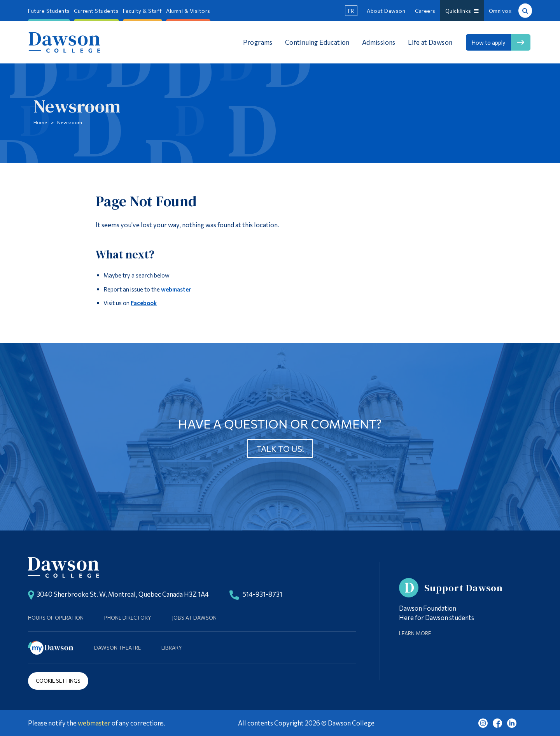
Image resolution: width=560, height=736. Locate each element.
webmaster (176, 289)
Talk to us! (280, 449)
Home (40, 122)
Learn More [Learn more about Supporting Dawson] (415, 633)
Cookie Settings (58, 681)
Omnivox (500, 11)
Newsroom (70, 122)
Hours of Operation (56, 617)
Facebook (144, 303)
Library (172, 647)
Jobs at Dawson (194, 617)
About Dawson (386, 11)
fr (351, 11)
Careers (425, 11)
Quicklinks (462, 11)
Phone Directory (128, 617)
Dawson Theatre (117, 647)
